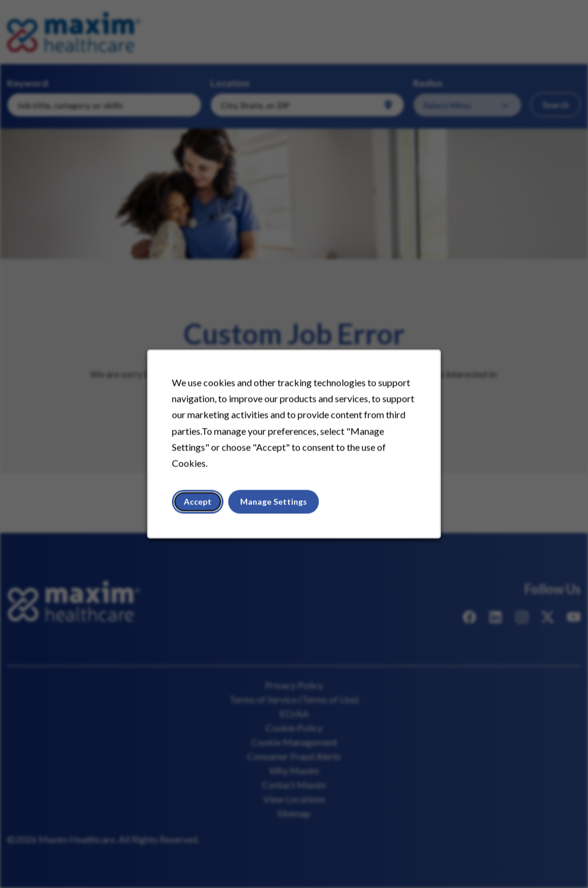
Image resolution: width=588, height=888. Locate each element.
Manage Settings (274, 502)
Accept (198, 502)
